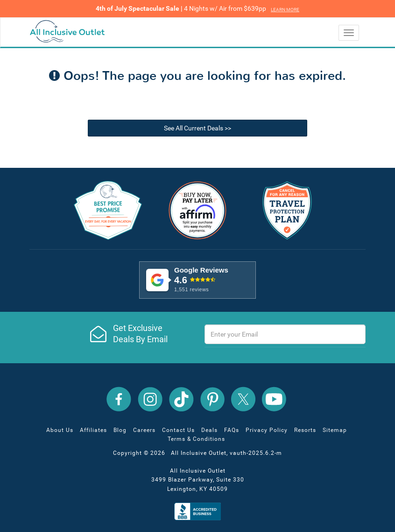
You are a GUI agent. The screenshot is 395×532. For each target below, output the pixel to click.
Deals (209, 430)
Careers (144, 430)
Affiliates (93, 430)
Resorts (305, 430)
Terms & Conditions (196, 439)
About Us (60, 430)
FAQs (232, 430)
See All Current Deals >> (197, 128)
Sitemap (335, 430)
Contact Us (178, 430)
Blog (120, 430)
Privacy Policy (267, 430)
